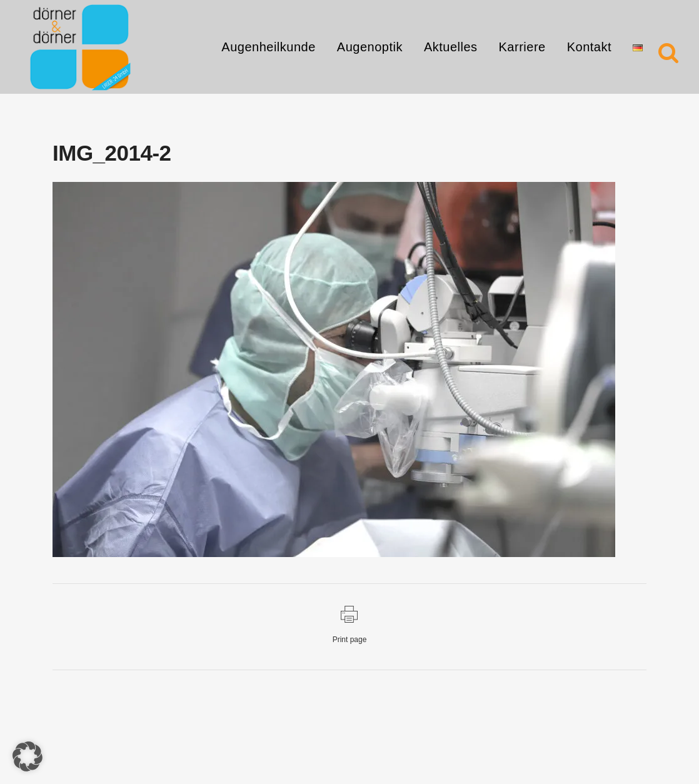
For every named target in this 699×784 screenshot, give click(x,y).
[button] (28, 756)
